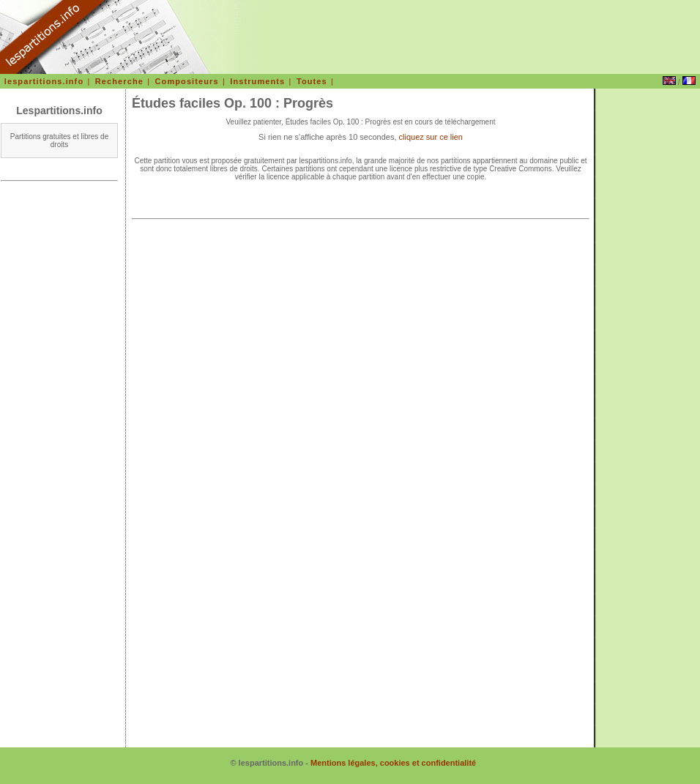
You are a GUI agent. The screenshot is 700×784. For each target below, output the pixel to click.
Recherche (119, 81)
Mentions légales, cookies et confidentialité (393, 763)
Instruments (257, 81)
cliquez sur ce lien (431, 137)
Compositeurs (187, 81)
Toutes (312, 81)
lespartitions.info (44, 81)
